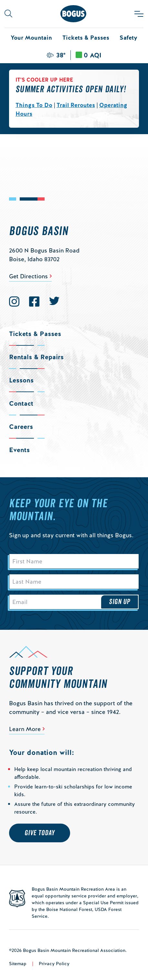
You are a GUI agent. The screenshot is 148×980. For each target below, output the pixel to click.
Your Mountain (31, 38)
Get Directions (28, 276)
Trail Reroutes (76, 105)
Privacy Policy (54, 964)
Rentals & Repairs (36, 357)
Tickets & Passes (86, 38)
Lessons (21, 380)
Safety (128, 38)
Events (19, 450)
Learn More (25, 729)
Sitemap (18, 964)
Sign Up (120, 602)
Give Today (40, 833)
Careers (21, 427)
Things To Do (34, 105)
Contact (21, 403)
